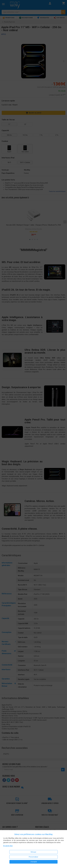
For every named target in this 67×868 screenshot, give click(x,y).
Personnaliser (33, 857)
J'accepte (34, 862)
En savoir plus (8, 846)
